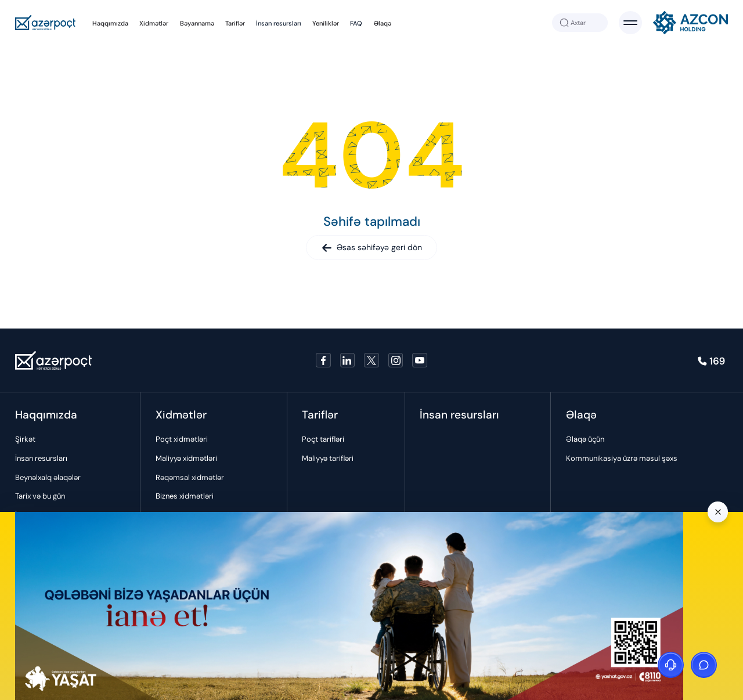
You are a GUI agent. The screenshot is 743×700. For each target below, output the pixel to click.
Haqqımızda (110, 23)
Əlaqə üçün (585, 439)
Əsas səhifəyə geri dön (372, 247)
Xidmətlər (154, 23)
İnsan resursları (279, 23)
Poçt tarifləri (323, 439)
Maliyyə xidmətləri (186, 458)
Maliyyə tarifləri (328, 458)
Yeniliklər (326, 23)
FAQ (356, 23)
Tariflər (235, 23)
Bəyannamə (197, 23)
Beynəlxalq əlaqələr (48, 477)
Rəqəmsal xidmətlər (190, 477)
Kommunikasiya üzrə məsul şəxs (622, 458)
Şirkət (25, 439)
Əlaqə (383, 23)
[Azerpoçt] (46, 23)
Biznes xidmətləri (185, 496)
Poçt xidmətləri (182, 439)
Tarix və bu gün (40, 496)
